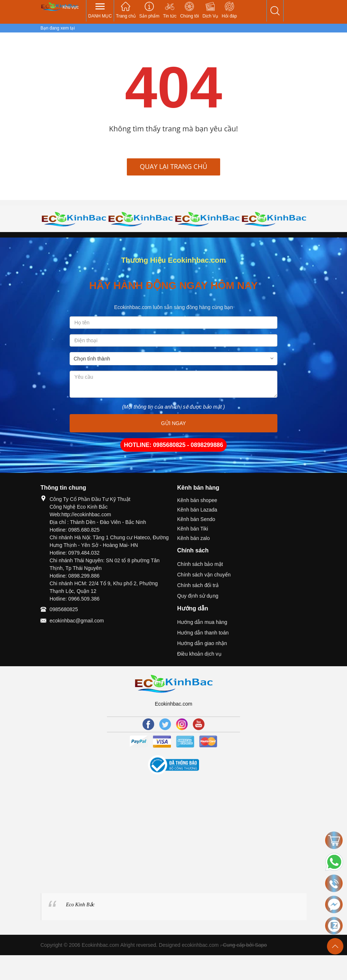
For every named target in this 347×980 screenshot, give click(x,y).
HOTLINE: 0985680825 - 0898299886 (173, 445)
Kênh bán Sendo (196, 519)
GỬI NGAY (173, 423)
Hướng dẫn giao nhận (202, 643)
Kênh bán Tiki (193, 529)
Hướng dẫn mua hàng (202, 622)
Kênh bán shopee (197, 500)
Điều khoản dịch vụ (199, 654)
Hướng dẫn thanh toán (203, 633)
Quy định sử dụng (198, 596)
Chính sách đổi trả (198, 585)
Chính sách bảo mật (200, 564)
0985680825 (64, 609)
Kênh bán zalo (194, 538)
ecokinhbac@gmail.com (77, 621)
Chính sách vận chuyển (204, 575)
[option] (74, 219)
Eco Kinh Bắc (80, 905)
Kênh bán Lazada (197, 510)
